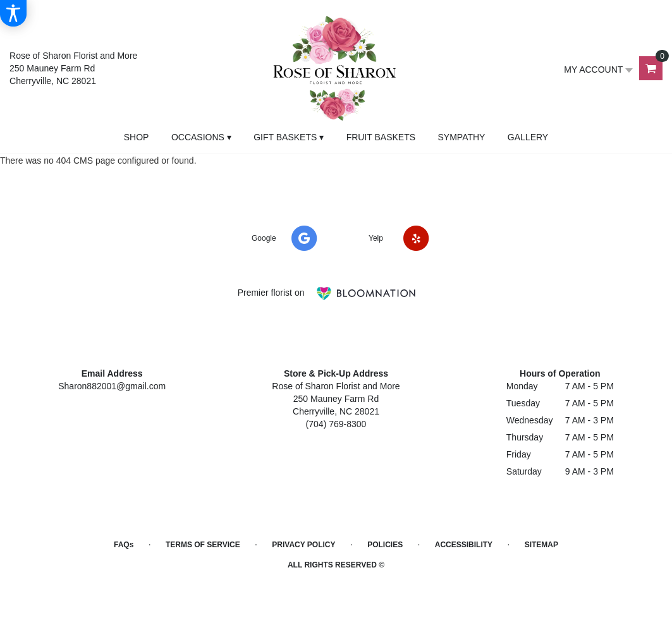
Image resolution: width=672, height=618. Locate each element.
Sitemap (541, 545)
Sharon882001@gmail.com (112, 386)
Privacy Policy (303, 545)
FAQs (124, 545)
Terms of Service (203, 545)
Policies (385, 545)
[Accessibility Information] (13, 13)
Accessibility (464, 545)
